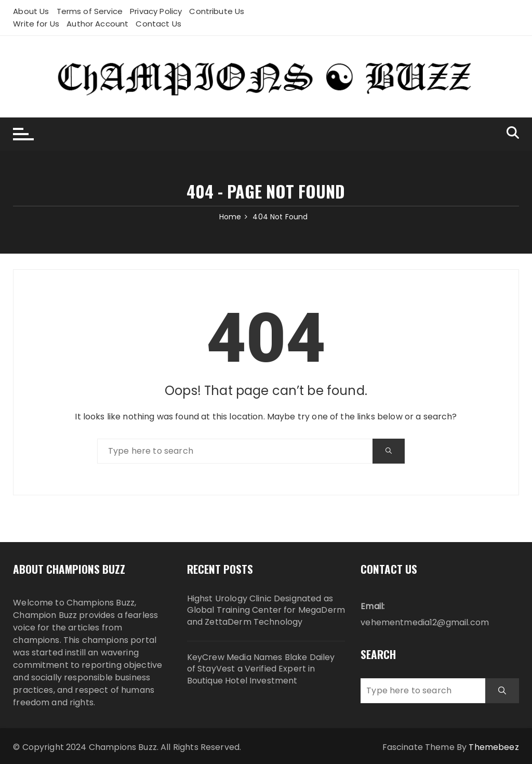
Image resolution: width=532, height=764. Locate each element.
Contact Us (158, 24)
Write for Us (36, 24)
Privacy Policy (156, 11)
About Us (31, 11)
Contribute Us (217, 11)
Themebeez (494, 747)
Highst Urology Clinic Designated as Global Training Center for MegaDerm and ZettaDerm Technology (266, 610)
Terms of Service (90, 11)
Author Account (97, 24)
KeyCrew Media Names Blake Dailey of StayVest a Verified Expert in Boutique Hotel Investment (261, 669)
